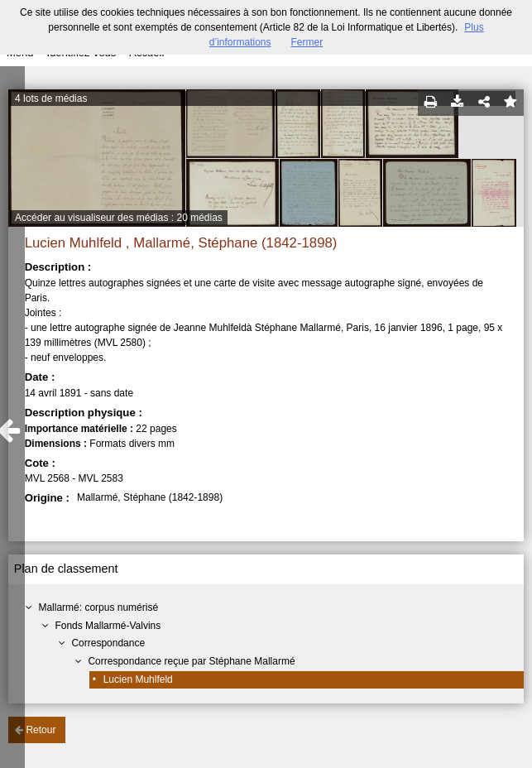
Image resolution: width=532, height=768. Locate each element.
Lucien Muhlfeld (138, 679)
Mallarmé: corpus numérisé (98, 607)
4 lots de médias (51, 98)
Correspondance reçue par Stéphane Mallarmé (191, 661)
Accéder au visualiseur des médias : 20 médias (119, 218)
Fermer (307, 42)
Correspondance (108, 643)
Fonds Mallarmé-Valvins (108, 626)
